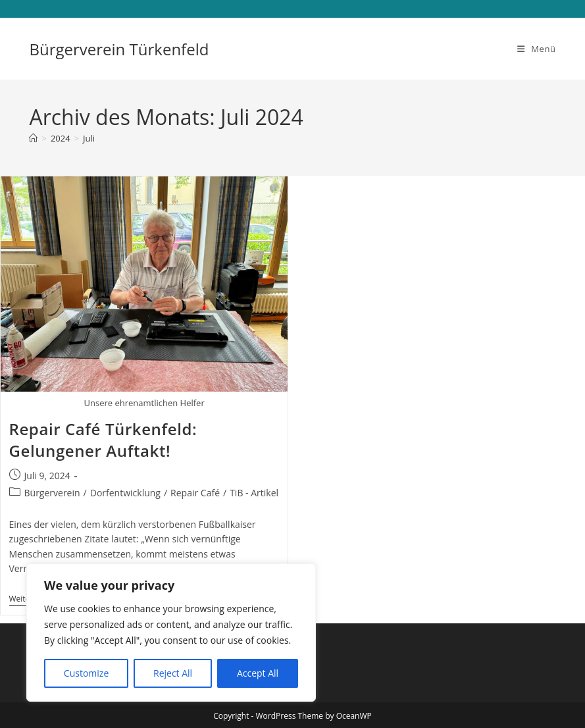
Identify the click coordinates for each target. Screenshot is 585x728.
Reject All (173, 673)
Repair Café (195, 493)
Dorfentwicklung (125, 493)
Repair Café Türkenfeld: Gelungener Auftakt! (103, 440)
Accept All (258, 673)
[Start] (33, 138)
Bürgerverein (52, 493)
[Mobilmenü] (537, 49)
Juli (89, 138)
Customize (86, 673)
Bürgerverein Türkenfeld (119, 49)
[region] (171, 633)
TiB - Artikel (254, 493)
